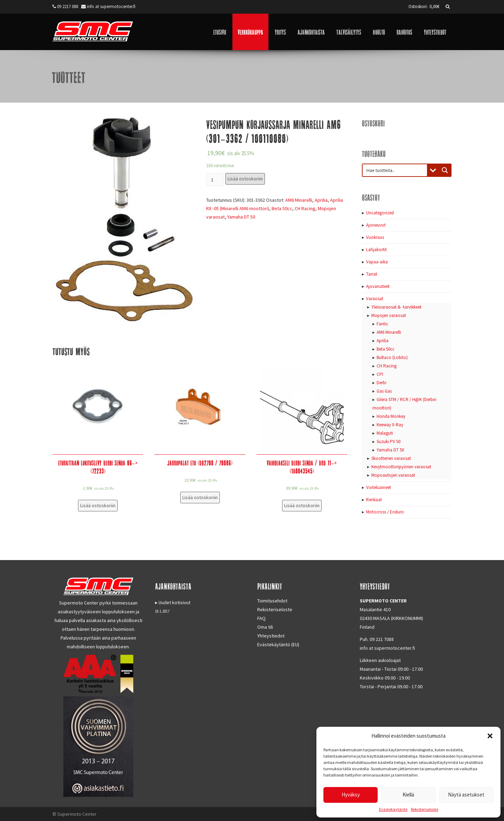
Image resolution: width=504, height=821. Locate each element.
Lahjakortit (376, 250)
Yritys (280, 32)
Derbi (381, 383)
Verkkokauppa (250, 32)
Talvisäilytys (349, 32)
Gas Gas (384, 391)
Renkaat (374, 500)
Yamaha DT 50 (241, 217)
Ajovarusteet (378, 286)
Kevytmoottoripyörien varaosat (401, 467)
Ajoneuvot (376, 225)
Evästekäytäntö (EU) (278, 644)
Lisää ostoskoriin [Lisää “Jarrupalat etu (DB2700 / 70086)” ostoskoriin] (200, 497)
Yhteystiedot (435, 32)
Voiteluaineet (379, 487)
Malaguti (385, 433)
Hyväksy (351, 795)
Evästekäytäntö (393, 809)
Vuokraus (375, 237)
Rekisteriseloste (425, 809)
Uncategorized (380, 213)
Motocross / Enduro (385, 512)
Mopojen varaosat (389, 315)
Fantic (382, 324)
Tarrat (372, 274)
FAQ (261, 618)
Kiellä (408, 795)
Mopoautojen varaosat (393, 475)
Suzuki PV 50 (388, 441)
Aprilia (321, 200)
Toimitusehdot (272, 601)
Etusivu (220, 32)
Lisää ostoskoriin (245, 179)
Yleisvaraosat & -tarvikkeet (396, 307)
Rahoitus (404, 32)
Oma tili (265, 627)
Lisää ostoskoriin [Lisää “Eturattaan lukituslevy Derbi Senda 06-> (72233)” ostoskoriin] (98, 505)
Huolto (379, 32)
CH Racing (305, 208)
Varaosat (375, 299)
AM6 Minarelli (299, 200)
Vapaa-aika (377, 262)
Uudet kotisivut (174, 602)
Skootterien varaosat (391, 458)
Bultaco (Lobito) (392, 357)
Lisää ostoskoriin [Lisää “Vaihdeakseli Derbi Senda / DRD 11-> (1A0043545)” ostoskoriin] (302, 505)
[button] (490, 736)
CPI (380, 374)
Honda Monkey (391, 416)
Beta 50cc (282, 208)
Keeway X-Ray (390, 425)
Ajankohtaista (311, 32)
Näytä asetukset (466, 795)
